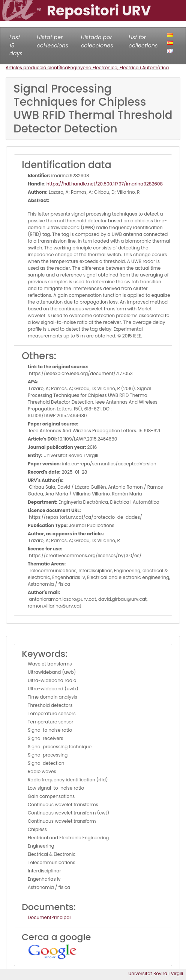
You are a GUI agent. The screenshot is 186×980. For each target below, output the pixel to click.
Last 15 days (16, 45)
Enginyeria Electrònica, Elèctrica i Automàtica (118, 68)
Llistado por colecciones (97, 41)
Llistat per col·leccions (52, 41)
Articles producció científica (37, 68)
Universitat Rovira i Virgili (156, 973)
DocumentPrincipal (49, 917)
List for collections (143, 41)
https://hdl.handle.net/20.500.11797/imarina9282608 (105, 184)
